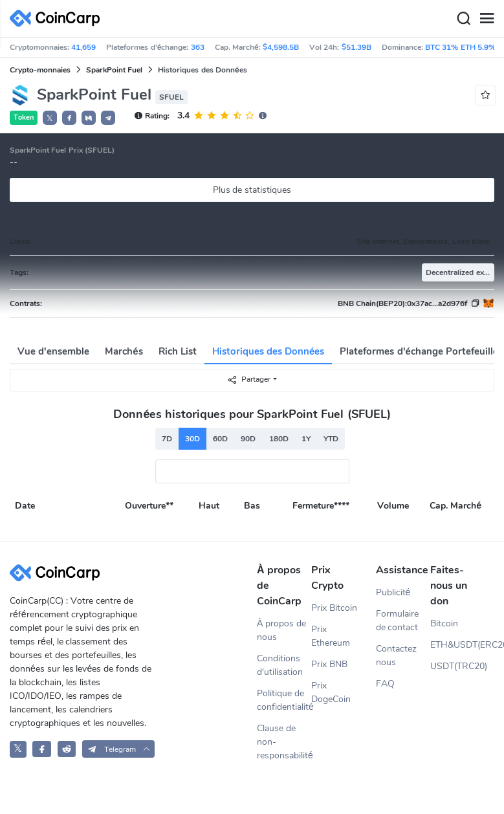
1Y (306, 439)
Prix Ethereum (331, 636)
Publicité (393, 592)
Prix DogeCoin (331, 692)
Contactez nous (396, 655)
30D (192, 439)
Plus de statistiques (252, 190)
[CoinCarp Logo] (58, 18)
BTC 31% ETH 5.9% (460, 47)
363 (198, 47)
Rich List (178, 351)
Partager (249, 379)
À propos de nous (281, 630)
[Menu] (487, 19)
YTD (331, 439)
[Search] (463, 19)
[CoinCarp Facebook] (42, 749)
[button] (69, 118)
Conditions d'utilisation (280, 665)
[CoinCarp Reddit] (67, 749)
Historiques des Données (268, 351)
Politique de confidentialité (284, 700)
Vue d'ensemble (53, 351)
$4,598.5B (281, 47)
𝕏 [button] (50, 118)
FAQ (385, 684)
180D (279, 439)
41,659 (83, 47)
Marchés (124, 351)
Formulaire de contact (397, 621)
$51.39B (356, 47)
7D (167, 439)
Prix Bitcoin (334, 608)
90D (248, 439)
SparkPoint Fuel (114, 70)
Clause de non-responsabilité (284, 742)
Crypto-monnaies (40, 70)
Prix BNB (329, 664)
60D (220, 439)
